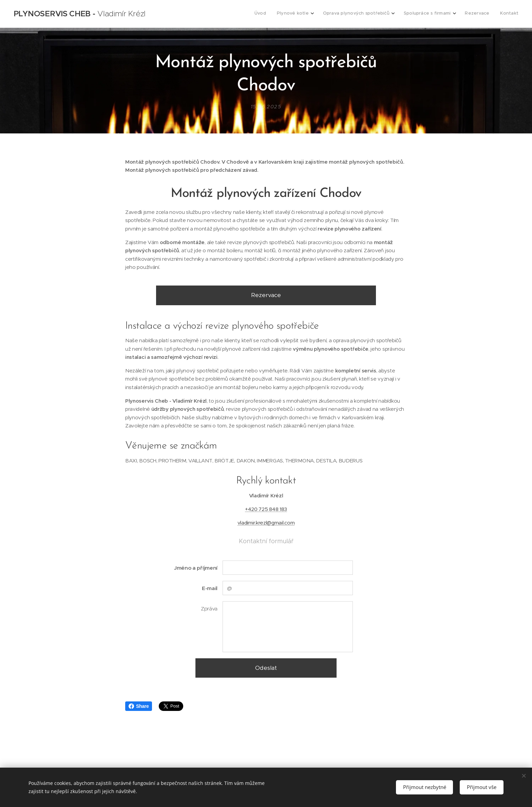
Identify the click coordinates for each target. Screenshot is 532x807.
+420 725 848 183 (266, 509)
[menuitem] (456, 14)
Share (139, 706)
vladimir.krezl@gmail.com (266, 523)
